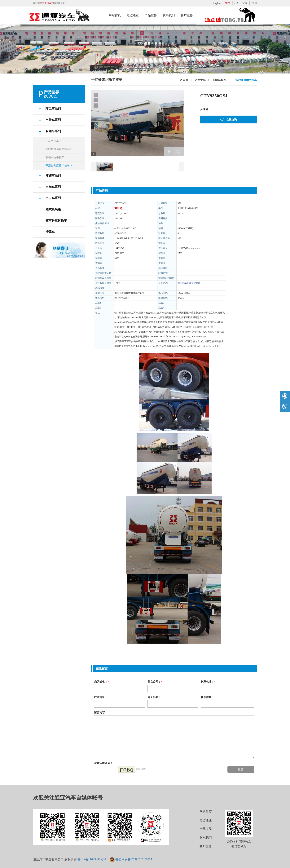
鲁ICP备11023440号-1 (92, 859)
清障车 (50, 232)
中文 (228, 3)
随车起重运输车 (56, 221)
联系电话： (208, 682)
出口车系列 (53, 198)
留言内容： (101, 712)
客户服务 (206, 846)
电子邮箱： (154, 697)
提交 (241, 769)
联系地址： (101, 697)
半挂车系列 (53, 120)
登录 (245, 3)
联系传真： (207, 697)
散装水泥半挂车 (56, 157)
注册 (254, 3)
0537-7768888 (75, 256)
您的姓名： (101, 682)
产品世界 (200, 80)
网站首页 (206, 812)
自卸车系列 (53, 187)
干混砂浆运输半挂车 (59, 166)
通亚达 (118, 208)
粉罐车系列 (53, 131)
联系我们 (206, 837)
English (217, 3)
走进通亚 (206, 820)
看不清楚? (141, 769)
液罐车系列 (53, 176)
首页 (185, 80)
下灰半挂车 (53, 141)
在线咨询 (229, 119)
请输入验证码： (103, 763)
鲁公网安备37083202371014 (134, 859)
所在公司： (155, 682)
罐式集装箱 (53, 209)
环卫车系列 (53, 109)
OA (236, 3)
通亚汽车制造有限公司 (189, 283)
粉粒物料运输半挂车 (59, 149)
